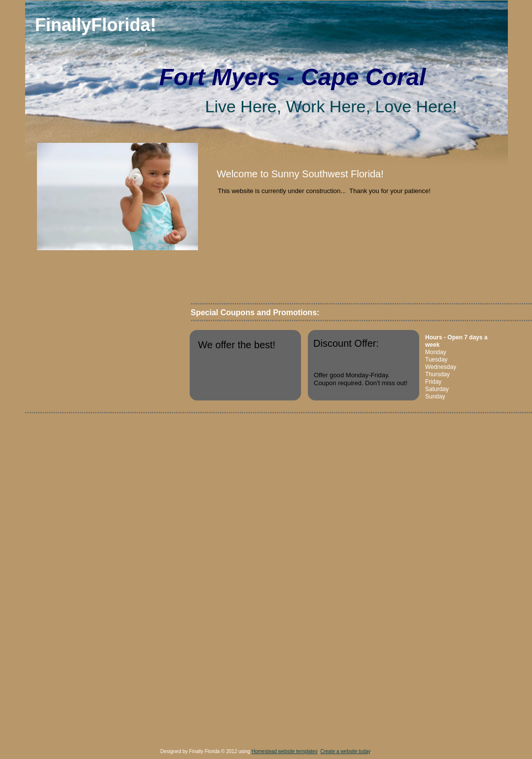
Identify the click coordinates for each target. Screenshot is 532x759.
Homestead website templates (285, 751)
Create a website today (345, 751)
